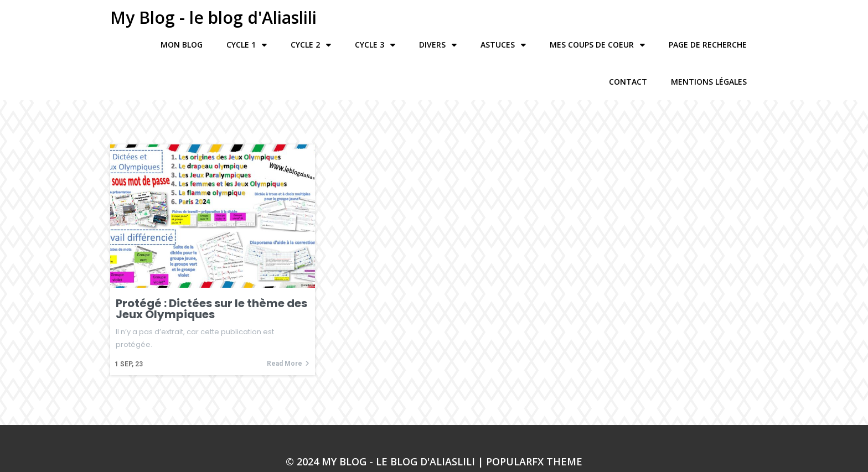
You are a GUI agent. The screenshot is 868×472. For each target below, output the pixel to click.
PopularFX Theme (534, 435)
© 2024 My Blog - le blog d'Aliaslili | (386, 435)
